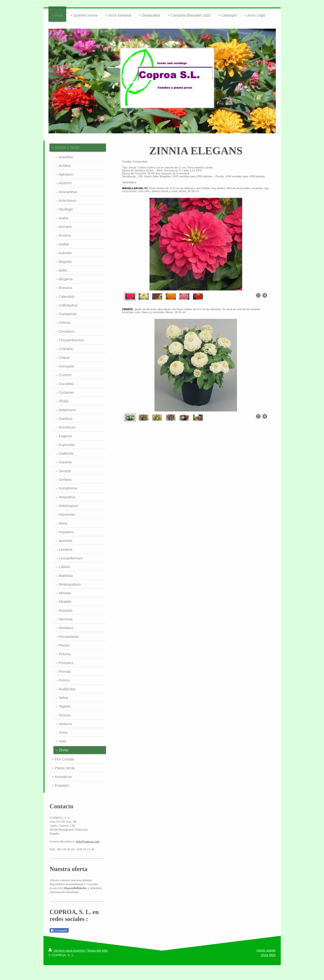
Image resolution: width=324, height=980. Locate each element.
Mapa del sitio (98, 950)
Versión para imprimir (67, 950)
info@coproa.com (88, 841)
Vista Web (268, 955)
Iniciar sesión (266, 950)
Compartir (59, 931)
